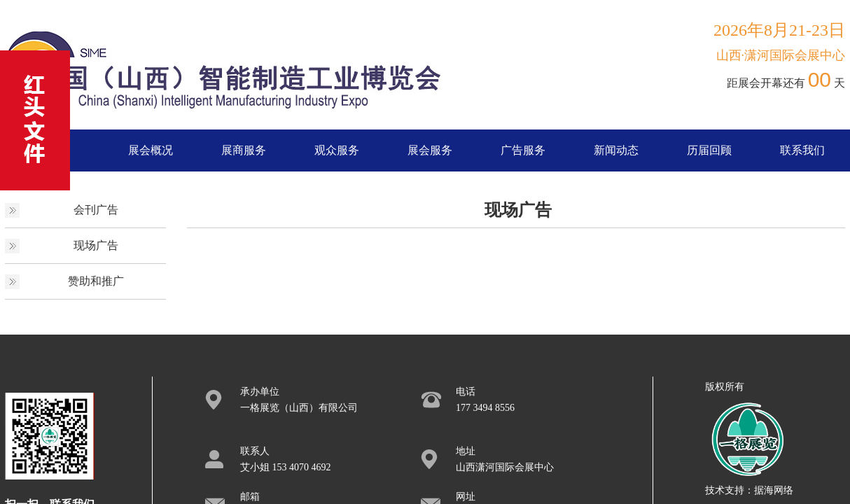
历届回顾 (709, 150)
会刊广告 (96, 210)
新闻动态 (616, 150)
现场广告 (96, 245)
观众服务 (337, 150)
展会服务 (430, 150)
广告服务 (523, 150)
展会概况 (151, 150)
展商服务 (244, 150)
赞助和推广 (96, 281)
